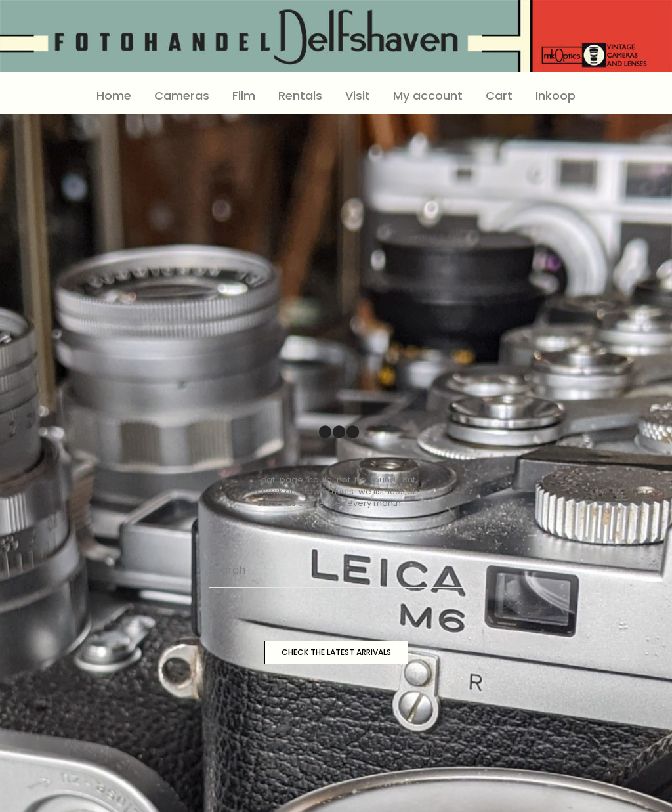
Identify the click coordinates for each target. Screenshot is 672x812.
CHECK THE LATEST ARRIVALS (336, 652)
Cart (499, 96)
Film (244, 96)
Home (114, 96)
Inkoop (556, 96)
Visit (358, 96)
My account (428, 96)
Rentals (300, 96)
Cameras (182, 96)
